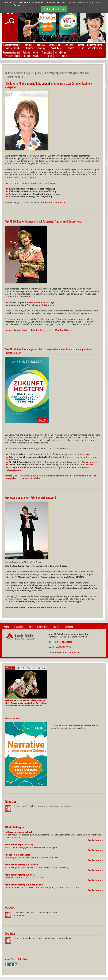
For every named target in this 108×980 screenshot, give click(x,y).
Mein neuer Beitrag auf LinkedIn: (22, 865)
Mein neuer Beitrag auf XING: (20, 875)
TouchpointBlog (47, 54)
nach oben (69, 626)
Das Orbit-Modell (69, 46)
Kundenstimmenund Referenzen (95, 46)
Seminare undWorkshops (55, 46)
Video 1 (10, 668)
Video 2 (20, 668)
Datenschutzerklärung (38, 626)
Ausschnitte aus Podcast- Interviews (24, 706)
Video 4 (42, 668)
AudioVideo (36, 54)
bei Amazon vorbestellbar (82, 726)
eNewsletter (11, 908)
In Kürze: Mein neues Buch (19, 832)
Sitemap (56, 626)
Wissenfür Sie (27, 54)
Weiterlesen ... (85, 454)
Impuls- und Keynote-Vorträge (39, 302)
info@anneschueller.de (53, 202)
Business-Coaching (41, 46)
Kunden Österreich (41, 330)
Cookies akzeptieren (54, 9)
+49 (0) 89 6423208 (64, 642)
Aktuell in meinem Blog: (17, 855)
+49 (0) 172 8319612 (64, 647)
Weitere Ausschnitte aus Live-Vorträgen (26, 700)
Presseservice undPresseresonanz (12, 54)
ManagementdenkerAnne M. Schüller (12, 46)
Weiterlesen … (96, 840)
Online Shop (11, 801)
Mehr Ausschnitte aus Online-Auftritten (26, 703)
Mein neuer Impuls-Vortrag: (19, 845)
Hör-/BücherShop (61, 54)
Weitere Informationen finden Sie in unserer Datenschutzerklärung (60, 5)
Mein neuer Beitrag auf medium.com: (24, 885)
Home (6, 626)
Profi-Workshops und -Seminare (37, 305)
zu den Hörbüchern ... (33, 478)
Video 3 (31, 668)
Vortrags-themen (29, 46)
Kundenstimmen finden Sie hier (50, 607)
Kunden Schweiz (64, 330)
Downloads (10, 933)
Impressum (19, 626)
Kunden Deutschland (16, 330)
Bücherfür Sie (81, 46)
